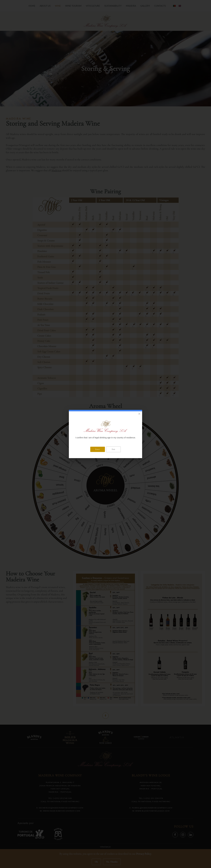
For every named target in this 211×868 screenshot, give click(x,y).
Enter (98, 449)
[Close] (139, 414)
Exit (113, 449)
